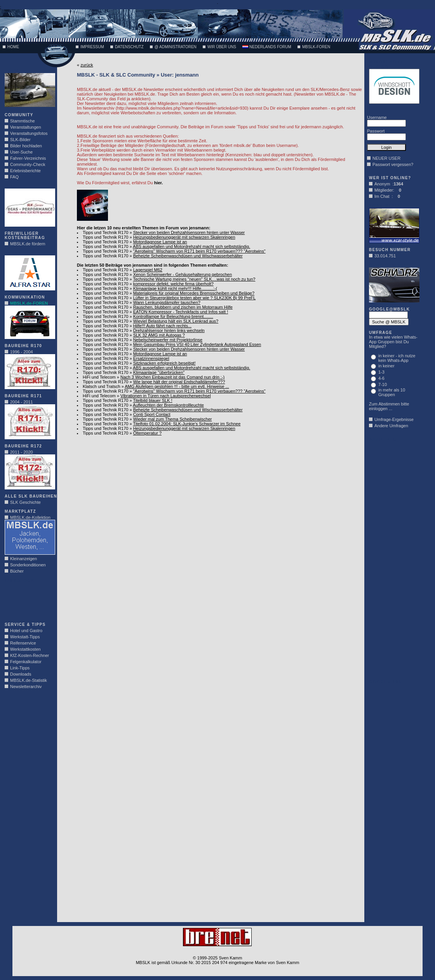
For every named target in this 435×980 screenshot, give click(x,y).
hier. (159, 183)
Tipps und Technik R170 (105, 232)
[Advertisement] (28, 600)
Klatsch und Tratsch (102, 386)
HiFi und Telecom (99, 377)
